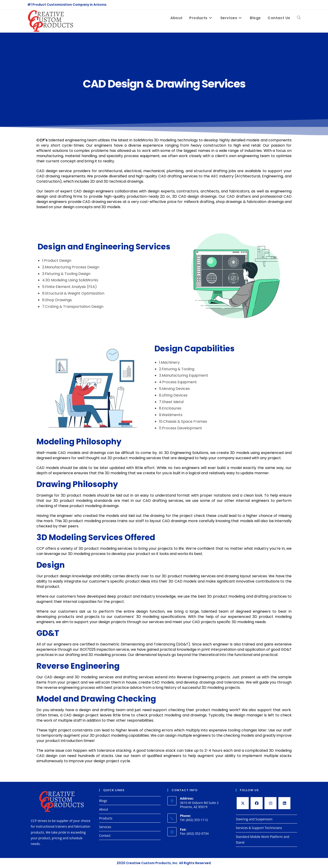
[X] (243, 803)
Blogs (103, 801)
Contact (105, 836)
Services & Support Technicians (259, 828)
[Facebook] (257, 803)
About (104, 809)
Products (106, 818)
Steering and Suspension (254, 819)
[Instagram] (270, 803)
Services (105, 827)
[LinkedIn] (284, 803)
